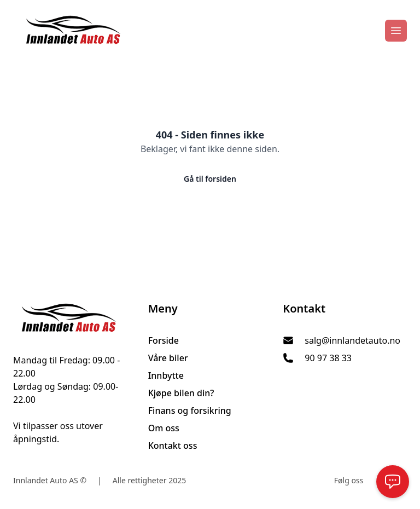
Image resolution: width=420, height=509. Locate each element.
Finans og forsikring (190, 410)
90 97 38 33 (328, 358)
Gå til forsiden (210, 179)
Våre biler (168, 358)
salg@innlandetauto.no (352, 340)
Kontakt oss (173, 446)
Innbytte (166, 375)
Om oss (164, 428)
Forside (164, 340)
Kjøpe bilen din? (181, 393)
